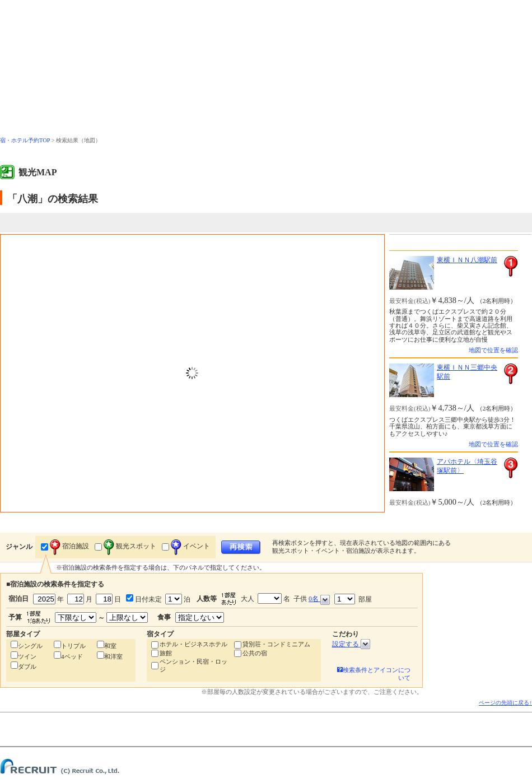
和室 (110, 646)
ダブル (27, 667)
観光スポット (130, 546)
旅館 (166, 653)
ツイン (27, 656)
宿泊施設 (69, 546)
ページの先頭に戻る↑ (505, 703)
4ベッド (72, 656)
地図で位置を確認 (493, 350)
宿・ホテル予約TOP (25, 140)
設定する (351, 644)
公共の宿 (255, 653)
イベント (190, 546)
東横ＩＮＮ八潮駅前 (467, 260)
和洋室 (113, 656)
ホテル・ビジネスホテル (193, 644)
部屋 (353, 599)
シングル (30, 646)
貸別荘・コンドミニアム (276, 644)
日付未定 (148, 599)
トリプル (73, 646)
